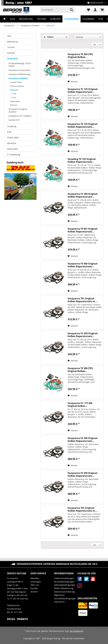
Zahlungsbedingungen (65, 585)
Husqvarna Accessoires (19, 70)
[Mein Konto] (95, 10)
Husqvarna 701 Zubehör (20, 116)
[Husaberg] (88, 19)
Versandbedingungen (64, 582)
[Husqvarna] (72, 19)
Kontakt (34, 588)
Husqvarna (12, 59)
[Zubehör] (55, 19)
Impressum (59, 602)
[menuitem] (57, 11)
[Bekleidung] (26, 19)
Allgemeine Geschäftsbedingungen (65, 597)
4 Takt (14, 97)
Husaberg (12, 126)
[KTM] (101, 19)
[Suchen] (71, 10)
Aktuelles (35, 578)
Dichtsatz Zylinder (17, 86)
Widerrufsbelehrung (64, 588)
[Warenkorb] (102, 10)
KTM (9, 132)
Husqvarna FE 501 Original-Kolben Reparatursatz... (83, 230)
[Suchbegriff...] (57, 10)
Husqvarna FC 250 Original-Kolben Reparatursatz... (83, 335)
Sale (9, 36)
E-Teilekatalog (14, 155)
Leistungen (36, 582)
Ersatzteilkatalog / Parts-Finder (20, 65)
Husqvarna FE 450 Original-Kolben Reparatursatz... (83, 265)
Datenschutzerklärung (64, 592)
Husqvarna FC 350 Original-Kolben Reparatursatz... (83, 195)
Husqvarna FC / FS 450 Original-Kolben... (80, 405)
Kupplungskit (15, 101)
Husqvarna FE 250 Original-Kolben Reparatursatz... (83, 474)
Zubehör (11, 53)
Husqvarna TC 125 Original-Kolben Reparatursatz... (83, 91)
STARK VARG (13, 138)
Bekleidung (12, 42)
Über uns (35, 585)
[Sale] (13, 19)
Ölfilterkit (14, 105)
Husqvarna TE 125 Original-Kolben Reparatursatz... (83, 125)
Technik (11, 47)
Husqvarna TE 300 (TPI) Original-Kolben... (80, 370)
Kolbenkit (14, 90)
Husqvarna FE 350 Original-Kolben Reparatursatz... (83, 440)
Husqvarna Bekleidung (19, 74)
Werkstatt (12, 143)
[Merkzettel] (88, 10)
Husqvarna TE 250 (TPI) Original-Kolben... (80, 56)
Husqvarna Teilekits (18, 78)
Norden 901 (14, 120)
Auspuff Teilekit (16, 82)
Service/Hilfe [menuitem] (96, 3)
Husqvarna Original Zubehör (18, 110)
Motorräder (13, 149)
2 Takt (14, 94)
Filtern (49, 37)
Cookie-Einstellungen (64, 578)
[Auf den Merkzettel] (73, 82)
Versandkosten (77, 631)
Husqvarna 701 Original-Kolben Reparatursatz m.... (83, 300)
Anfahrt (34, 592)
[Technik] (41, 19)
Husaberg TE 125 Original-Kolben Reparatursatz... (82, 160)
